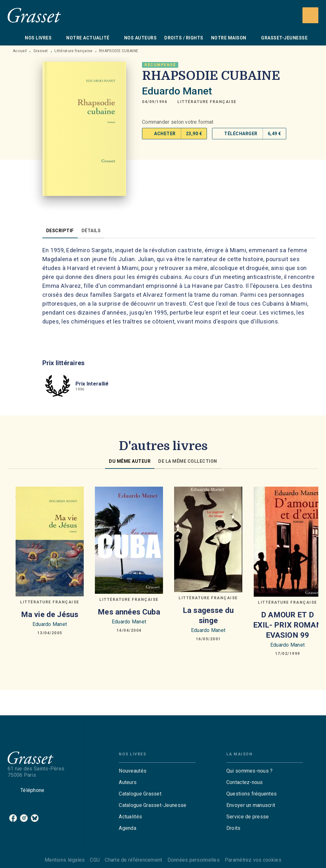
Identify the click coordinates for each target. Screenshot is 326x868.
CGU (95, 860)
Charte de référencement (133, 860)
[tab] (14, 38)
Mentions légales (65, 860)
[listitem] (13, 818)
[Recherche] (310, 15)
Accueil (20, 51)
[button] (207, 102)
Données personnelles (194, 860)
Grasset (41, 51)
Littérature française (73, 51)
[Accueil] (34, 15)
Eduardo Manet (177, 91)
